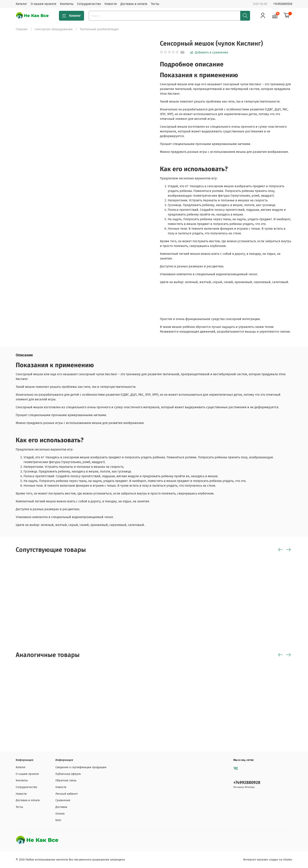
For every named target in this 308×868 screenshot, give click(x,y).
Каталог (21, 4)
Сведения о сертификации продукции (81, 767)
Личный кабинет (67, 794)
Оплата (60, 814)
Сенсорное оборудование (54, 29)
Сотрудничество (89, 4)
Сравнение (63, 800)
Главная (22, 29)
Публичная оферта (68, 774)
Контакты (67, 4)
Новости (111, 4)
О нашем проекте (44, 4)
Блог (58, 820)
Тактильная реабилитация (99, 29)
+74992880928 (283, 4)
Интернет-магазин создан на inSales (268, 860)
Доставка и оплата (134, 4)
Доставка (61, 807)
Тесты (155, 4)
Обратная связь (66, 780)
